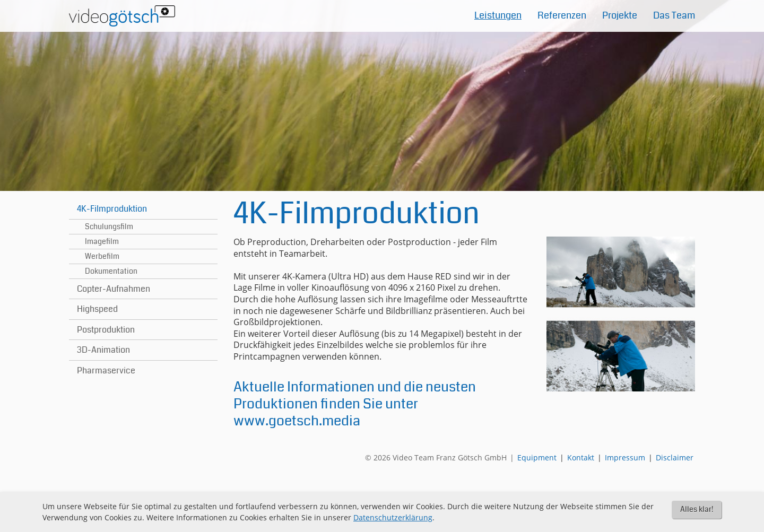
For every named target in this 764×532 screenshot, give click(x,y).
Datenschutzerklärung (393, 517)
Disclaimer (675, 457)
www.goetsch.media (297, 421)
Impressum (625, 457)
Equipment (537, 457)
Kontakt (581, 457)
